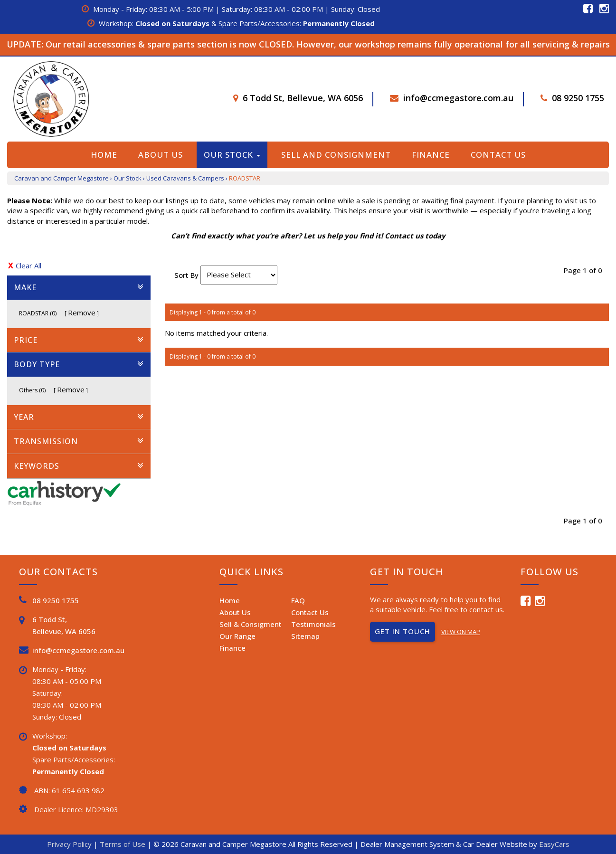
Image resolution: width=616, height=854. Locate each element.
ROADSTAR (245, 178)
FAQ (298, 600)
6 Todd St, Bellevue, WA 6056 (303, 98)
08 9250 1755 (578, 98)
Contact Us (498, 155)
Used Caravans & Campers (185, 178)
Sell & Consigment (251, 624)
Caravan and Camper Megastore (62, 178)
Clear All (28, 266)
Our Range (237, 636)
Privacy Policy (70, 844)
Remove (82, 313)
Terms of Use (123, 844)
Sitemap (305, 636)
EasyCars (554, 844)
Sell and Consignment (336, 155)
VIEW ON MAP (461, 632)
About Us (161, 155)
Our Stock (232, 155)
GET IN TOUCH (403, 631)
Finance (431, 155)
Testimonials (313, 624)
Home (104, 155)
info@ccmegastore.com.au (458, 98)
